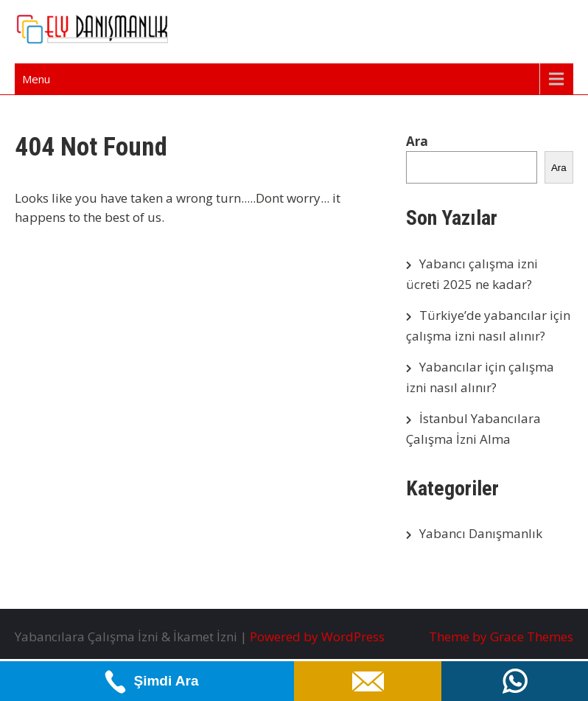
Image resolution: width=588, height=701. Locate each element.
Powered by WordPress (317, 637)
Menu (36, 79)
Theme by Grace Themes (501, 637)
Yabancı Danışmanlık (481, 533)
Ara (417, 141)
